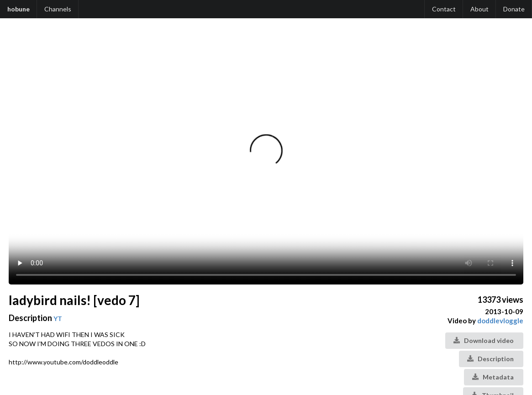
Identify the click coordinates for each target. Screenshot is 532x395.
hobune (18, 9)
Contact (444, 9)
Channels (58, 9)
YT (58, 319)
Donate (514, 9)
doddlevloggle (500, 321)
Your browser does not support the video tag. (266, 156)
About (479, 9)
